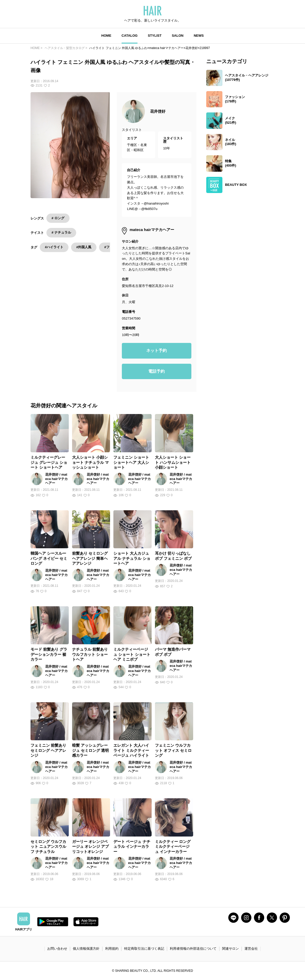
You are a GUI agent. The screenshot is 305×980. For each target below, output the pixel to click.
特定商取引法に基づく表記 (144, 949)
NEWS (199, 36)
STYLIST (155, 36)
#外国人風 (84, 247)
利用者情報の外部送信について (193, 949)
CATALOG (130, 36)
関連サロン (230, 949)
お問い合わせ (57, 949)
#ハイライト (54, 247)
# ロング (58, 218)
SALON (178, 36)
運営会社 (251, 949)
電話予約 (156, 371)
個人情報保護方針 (86, 949)
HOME (106, 36)
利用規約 (112, 949)
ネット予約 (156, 350)
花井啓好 (158, 111)
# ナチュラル (61, 232)
